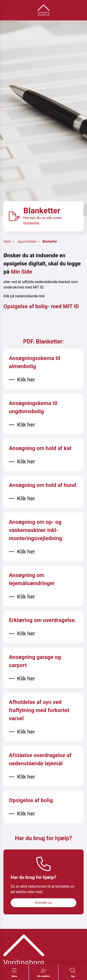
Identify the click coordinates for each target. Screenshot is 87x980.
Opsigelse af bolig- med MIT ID (41, 306)
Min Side (22, 272)
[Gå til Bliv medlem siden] (43, 973)
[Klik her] (22, 380)
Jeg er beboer (27, 241)
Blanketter (50, 241)
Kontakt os (43, 903)
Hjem (7, 241)
